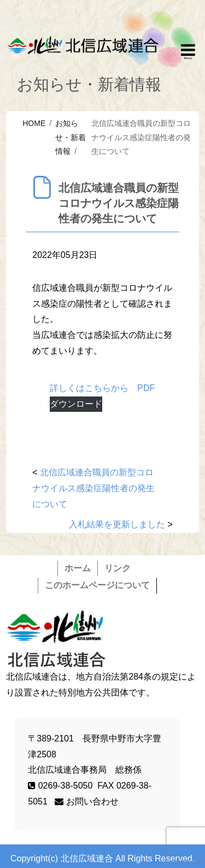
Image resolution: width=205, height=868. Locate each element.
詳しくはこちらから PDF (102, 388)
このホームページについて (97, 585)
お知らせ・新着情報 (71, 137)
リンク (118, 568)
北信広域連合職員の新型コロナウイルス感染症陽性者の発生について (93, 488)
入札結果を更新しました (117, 524)
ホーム (78, 568)
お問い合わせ (86, 801)
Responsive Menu (188, 52)
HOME (34, 123)
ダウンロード (76, 404)
